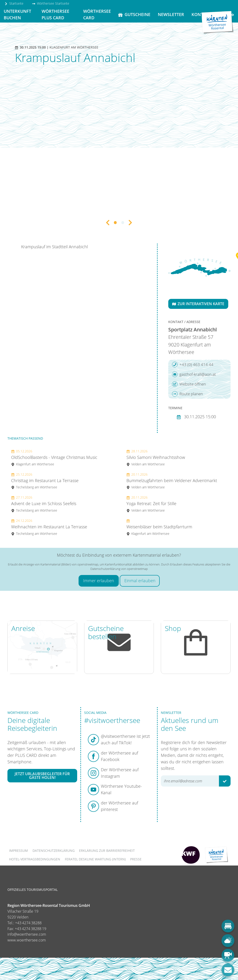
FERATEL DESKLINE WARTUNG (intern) (95, 859)
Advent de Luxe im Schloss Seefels (44, 504)
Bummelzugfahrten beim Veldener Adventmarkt (172, 481)
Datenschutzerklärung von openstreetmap (119, 569)
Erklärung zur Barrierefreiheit (107, 851)
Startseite (14, 3)
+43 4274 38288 (28, 923)
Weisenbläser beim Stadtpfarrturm (159, 527)
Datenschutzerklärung (54, 851)
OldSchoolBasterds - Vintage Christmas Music (54, 458)
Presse (136, 859)
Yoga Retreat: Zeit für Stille (151, 504)
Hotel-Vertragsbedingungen (35, 859)
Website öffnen (189, 384)
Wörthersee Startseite (51, 3)
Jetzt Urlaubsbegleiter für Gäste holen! (42, 776)
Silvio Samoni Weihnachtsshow (156, 458)
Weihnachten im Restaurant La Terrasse (49, 527)
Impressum (18, 851)
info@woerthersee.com (27, 934)
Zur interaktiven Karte (198, 304)
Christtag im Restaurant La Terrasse (45, 481)
